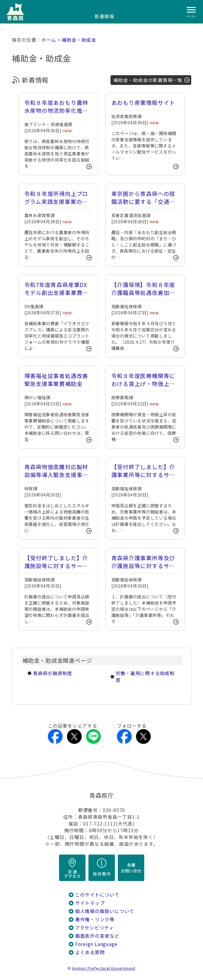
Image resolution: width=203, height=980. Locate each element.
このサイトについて (97, 895)
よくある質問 (90, 952)
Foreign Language (96, 944)
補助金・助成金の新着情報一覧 (148, 80)
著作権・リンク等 (95, 919)
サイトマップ (90, 903)
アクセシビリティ (95, 928)
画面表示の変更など (97, 936)
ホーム (49, 40)
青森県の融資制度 (53, 673)
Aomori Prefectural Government (104, 968)
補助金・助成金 (79, 40)
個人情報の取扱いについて (105, 911)
